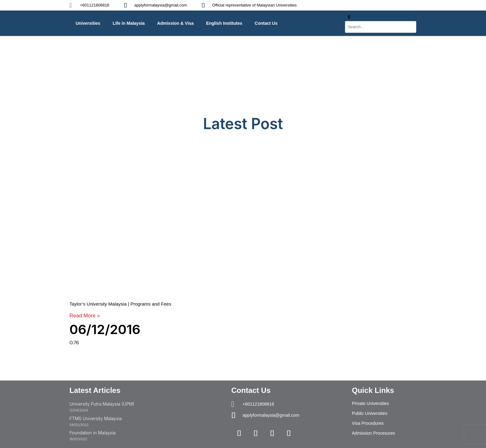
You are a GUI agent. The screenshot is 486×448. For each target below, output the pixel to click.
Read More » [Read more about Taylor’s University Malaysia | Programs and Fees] (85, 316)
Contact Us (266, 23)
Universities (88, 23)
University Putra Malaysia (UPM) (102, 404)
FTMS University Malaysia (96, 418)
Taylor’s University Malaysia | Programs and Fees (120, 304)
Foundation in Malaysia (93, 433)
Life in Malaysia (128, 23)
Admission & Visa (175, 23)
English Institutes (224, 23)
